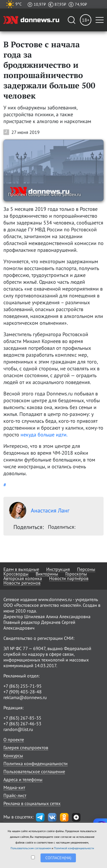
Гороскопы (76, 574)
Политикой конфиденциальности (74, 848)
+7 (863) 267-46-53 (22, 724)
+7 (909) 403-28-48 (23, 692)
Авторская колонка (23, 578)
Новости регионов (22, 583)
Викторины (47, 574)
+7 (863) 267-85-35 (22, 718)
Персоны (86, 569)
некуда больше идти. (44, 435)
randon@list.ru (18, 729)
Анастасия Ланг (39, 510)
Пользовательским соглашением (31, 848)
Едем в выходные (21, 569)
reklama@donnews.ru (25, 697)
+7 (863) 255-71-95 (23, 686)
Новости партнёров (69, 578)
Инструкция (58, 569)
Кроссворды (16, 574)
